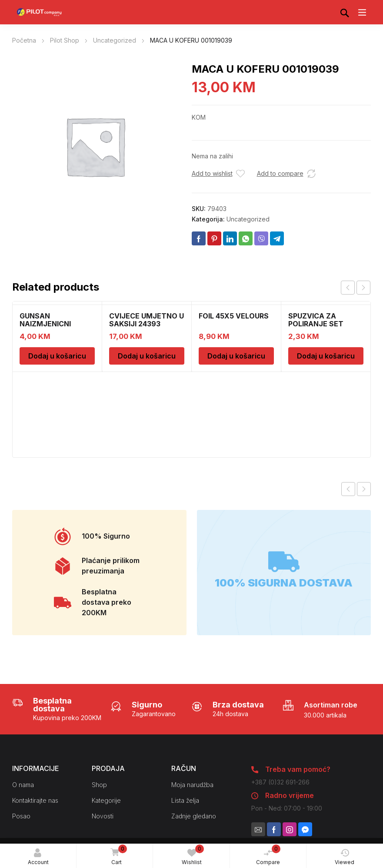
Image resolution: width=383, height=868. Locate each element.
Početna (24, 40)
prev (348, 288)
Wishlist (193, 855)
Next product (364, 489)
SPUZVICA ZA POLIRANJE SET (316, 320)
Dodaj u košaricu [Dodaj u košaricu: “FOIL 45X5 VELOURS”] (236, 356)
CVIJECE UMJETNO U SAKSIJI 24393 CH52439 (147, 324)
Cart (117, 855)
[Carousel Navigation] (356, 288)
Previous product (348, 489)
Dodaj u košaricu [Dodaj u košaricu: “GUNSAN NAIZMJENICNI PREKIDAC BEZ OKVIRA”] (57, 356)
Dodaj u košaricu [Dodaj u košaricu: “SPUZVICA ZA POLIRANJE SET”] (326, 356)
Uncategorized (115, 40)
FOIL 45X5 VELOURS (234, 316)
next (363, 288)
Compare (268, 855)
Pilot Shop (65, 40)
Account (38, 857)
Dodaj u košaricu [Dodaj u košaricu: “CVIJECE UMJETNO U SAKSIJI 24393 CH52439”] (147, 356)
